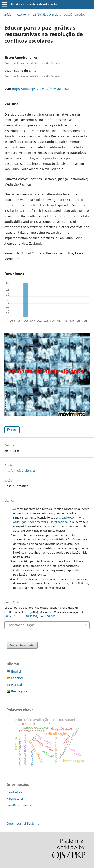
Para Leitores (15, 792)
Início (8, 14)
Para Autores (15, 798)
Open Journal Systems (23, 823)
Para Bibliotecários (19, 805)
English (17, 671)
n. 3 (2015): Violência (45, 14)
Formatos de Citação (21, 625)
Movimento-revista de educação (34, 4)
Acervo (21, 14)
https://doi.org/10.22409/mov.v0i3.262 (40, 89)
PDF (14, 430)
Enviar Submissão (22, 645)
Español (17, 678)
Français (17, 685)
